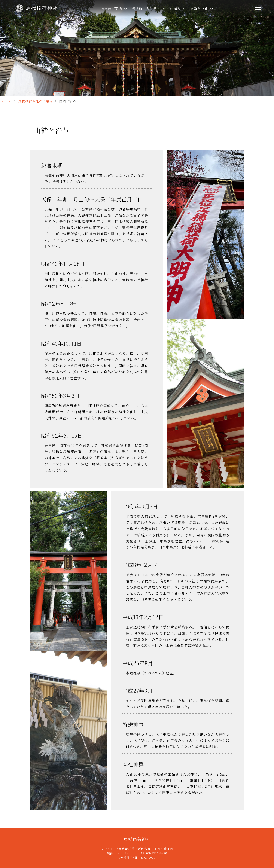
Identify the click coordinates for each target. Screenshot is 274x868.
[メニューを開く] (258, 9)
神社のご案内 (114, 9)
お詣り (178, 9)
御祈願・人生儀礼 (148, 9)
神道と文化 (202, 9)
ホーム (7, 101)
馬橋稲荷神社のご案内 (36, 101)
